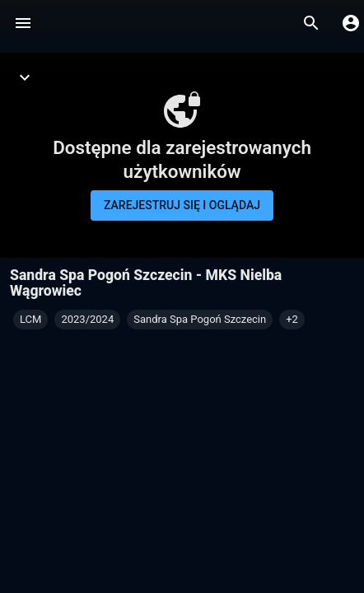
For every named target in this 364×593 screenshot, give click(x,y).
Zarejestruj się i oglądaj (182, 205)
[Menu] (23, 23)
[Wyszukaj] (311, 23)
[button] (292, 320)
